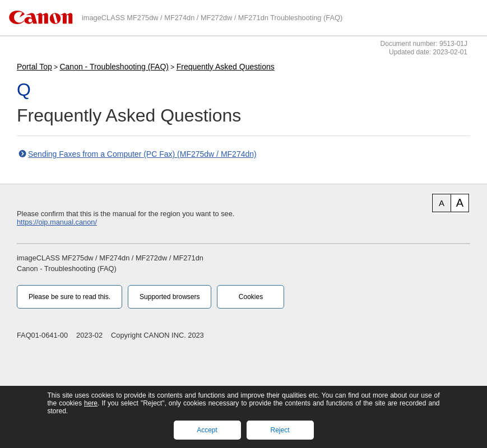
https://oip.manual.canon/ (57, 222)
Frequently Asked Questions (226, 67)
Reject (280, 430)
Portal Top (34, 67)
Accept (207, 430)
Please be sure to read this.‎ (69, 297)
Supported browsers (170, 297)
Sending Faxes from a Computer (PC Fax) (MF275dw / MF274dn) (142, 154)
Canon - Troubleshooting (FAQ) (114, 67)
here (91, 403)
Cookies (251, 297)
